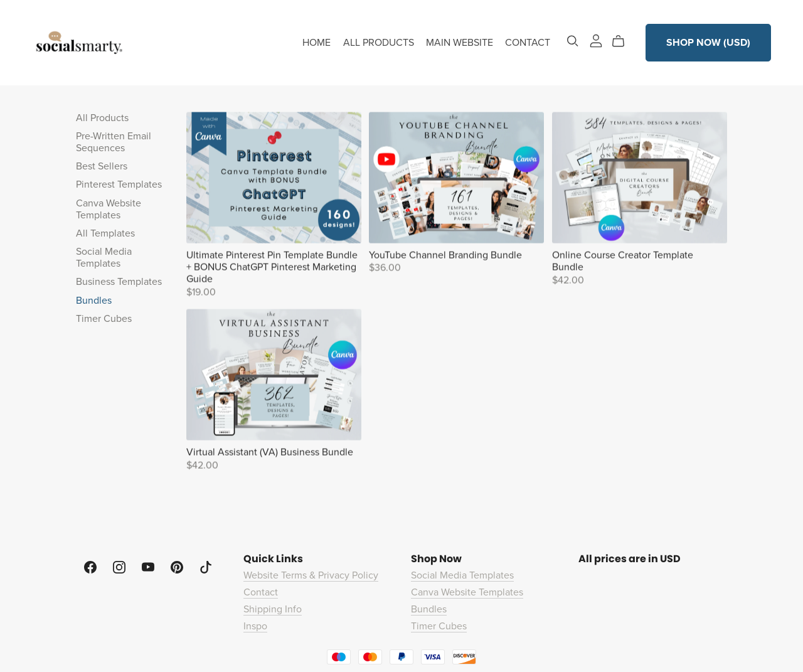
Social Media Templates (104, 258)
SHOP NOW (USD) (708, 43)
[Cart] (623, 41)
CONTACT (528, 43)
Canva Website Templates (109, 209)
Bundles (94, 301)
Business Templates (119, 282)
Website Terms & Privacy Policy (311, 575)
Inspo (255, 626)
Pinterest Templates (119, 184)
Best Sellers (102, 166)
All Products (102, 118)
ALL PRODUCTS (379, 43)
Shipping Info (273, 609)
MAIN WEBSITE (460, 43)
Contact (261, 592)
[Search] (573, 41)
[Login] (596, 40)
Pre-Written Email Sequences (114, 142)
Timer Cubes (104, 319)
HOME (316, 43)
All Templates (105, 233)
